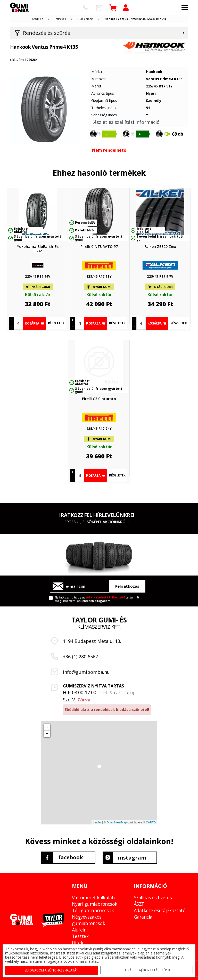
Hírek (77, 942)
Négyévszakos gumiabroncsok (88, 920)
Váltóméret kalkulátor (95, 897)
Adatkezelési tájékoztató (106, 597)
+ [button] (47, 727)
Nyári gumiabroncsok (95, 904)
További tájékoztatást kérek (146, 970)
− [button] (47, 734)
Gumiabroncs (85, 19)
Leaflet (97, 822)
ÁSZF (139, 904)
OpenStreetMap (117, 822)
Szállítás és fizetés (153, 897)
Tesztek (80, 936)
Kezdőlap (38, 19)
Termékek (60, 19)
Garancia (143, 917)
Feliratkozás (127, 586)
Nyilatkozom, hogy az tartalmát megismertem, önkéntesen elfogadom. (97, 599)
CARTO (151, 822)
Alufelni (80, 929)
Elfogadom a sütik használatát (52, 970)
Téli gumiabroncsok (93, 910)
